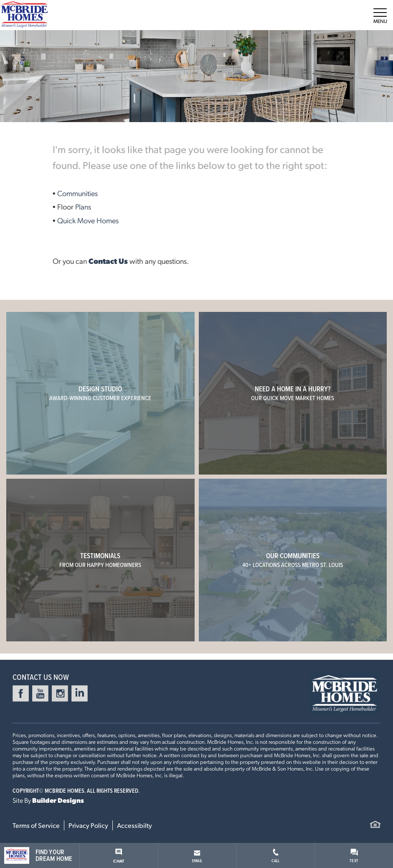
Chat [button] (119, 856)
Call (275, 856)
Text (354, 856)
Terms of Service (36, 825)
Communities (77, 193)
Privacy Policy (88, 825)
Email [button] (197, 857)
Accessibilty (134, 825)
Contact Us (108, 261)
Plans (83, 206)
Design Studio (100, 393)
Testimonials (100, 560)
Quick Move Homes (88, 220)
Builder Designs (58, 800)
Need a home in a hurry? (293, 393)
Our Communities (293, 560)
